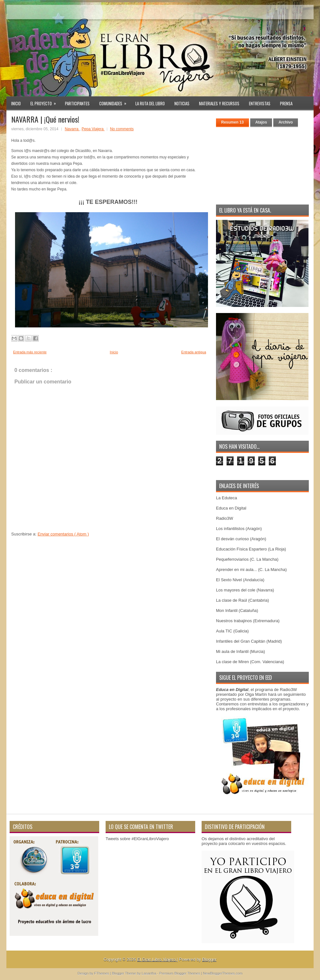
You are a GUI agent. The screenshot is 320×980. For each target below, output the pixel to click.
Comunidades (115, 101)
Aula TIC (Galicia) (232, 631)
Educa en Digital (231, 508)
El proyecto (45, 101)
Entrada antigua (194, 352)
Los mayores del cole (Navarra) (245, 590)
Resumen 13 (232, 122)
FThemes (102, 973)
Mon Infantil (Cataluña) (237, 610)
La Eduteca (227, 498)
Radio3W (224, 518)
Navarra (72, 129)
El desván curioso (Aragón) (241, 539)
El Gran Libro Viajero (157, 959)
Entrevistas (260, 103)
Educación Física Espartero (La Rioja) (251, 549)
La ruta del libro (150, 103)
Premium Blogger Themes (180, 973)
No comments (122, 129)
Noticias (182, 103)
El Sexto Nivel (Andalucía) (240, 580)
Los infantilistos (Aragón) (239, 529)
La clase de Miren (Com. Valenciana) (250, 662)
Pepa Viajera (93, 129)
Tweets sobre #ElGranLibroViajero (137, 839)
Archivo (286, 122)
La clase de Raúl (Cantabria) (242, 600)
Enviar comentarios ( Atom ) (63, 534)
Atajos (261, 122)
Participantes (77, 103)
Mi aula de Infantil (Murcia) (240, 651)
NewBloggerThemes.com (223, 973)
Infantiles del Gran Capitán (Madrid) (249, 641)
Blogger (209, 959)
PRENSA (286, 103)
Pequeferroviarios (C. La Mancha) (247, 559)
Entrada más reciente (30, 352)
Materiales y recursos (219, 103)
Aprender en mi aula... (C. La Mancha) (251, 570)
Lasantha (149, 973)
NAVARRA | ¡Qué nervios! (45, 119)
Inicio (16, 103)
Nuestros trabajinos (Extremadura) (248, 621)
